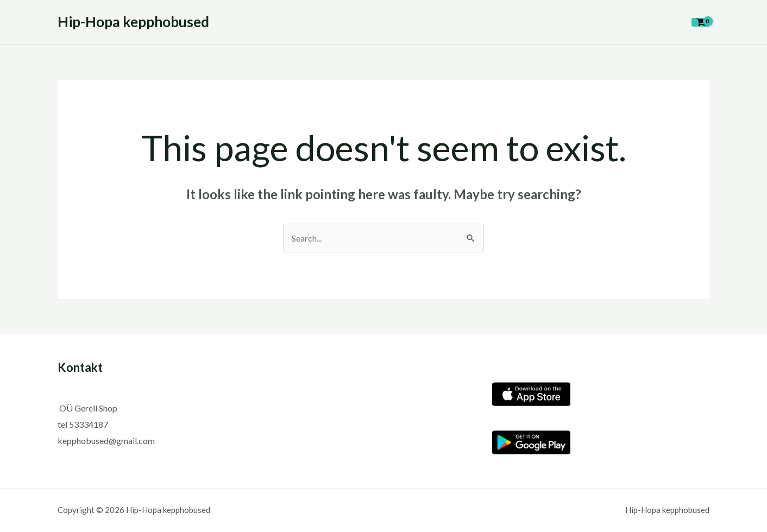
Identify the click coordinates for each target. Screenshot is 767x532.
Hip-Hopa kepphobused (133, 22)
